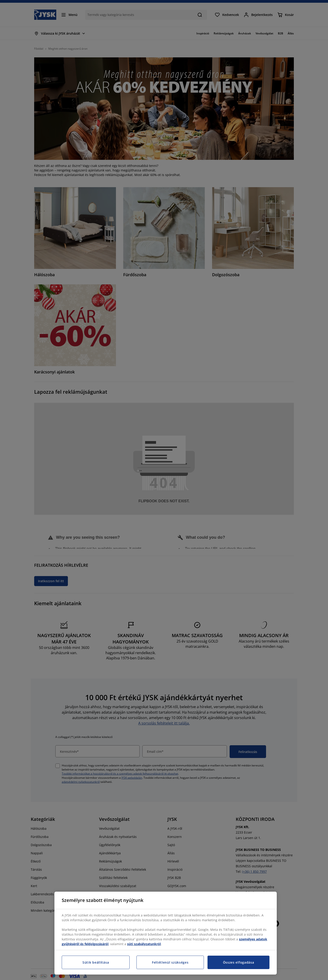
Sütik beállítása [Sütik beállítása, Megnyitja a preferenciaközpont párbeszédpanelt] (96, 962)
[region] (166, 933)
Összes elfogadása (239, 962)
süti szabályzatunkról (144, 944)
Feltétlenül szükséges (170, 962)
